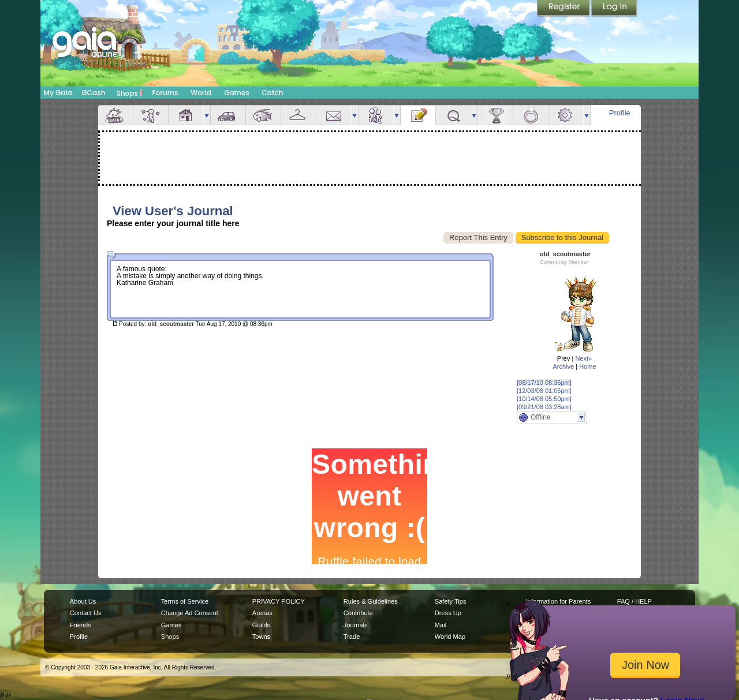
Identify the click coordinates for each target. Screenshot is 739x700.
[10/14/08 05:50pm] (544, 399)
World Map (450, 637)
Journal (418, 115)
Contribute (358, 613)
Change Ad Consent (190, 613)
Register (564, 9)
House (186, 115)
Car (228, 115)
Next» (583, 358)
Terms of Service (185, 601)
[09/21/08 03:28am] (544, 407)
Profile (620, 113)
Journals (356, 625)
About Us (83, 601)
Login (614, 9)
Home (587, 366)
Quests (453, 115)
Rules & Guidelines (371, 601)
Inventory (298, 115)
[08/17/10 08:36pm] (544, 383)
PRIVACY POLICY (279, 601)
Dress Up (448, 613)
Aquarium (263, 115)
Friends (376, 115)
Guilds (261, 625)
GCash (94, 93)
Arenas (262, 613)
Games (237, 93)
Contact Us (86, 613)
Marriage (531, 115)
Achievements (495, 115)
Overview (115, 115)
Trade (352, 637)
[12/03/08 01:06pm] (544, 391)
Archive (563, 366)
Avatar (151, 115)
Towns (261, 637)
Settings (566, 115)
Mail (334, 115)
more (207, 115)
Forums (165, 93)
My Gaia (57, 93)
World (201, 93)
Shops (130, 93)
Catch (273, 93)
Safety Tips (451, 601)
